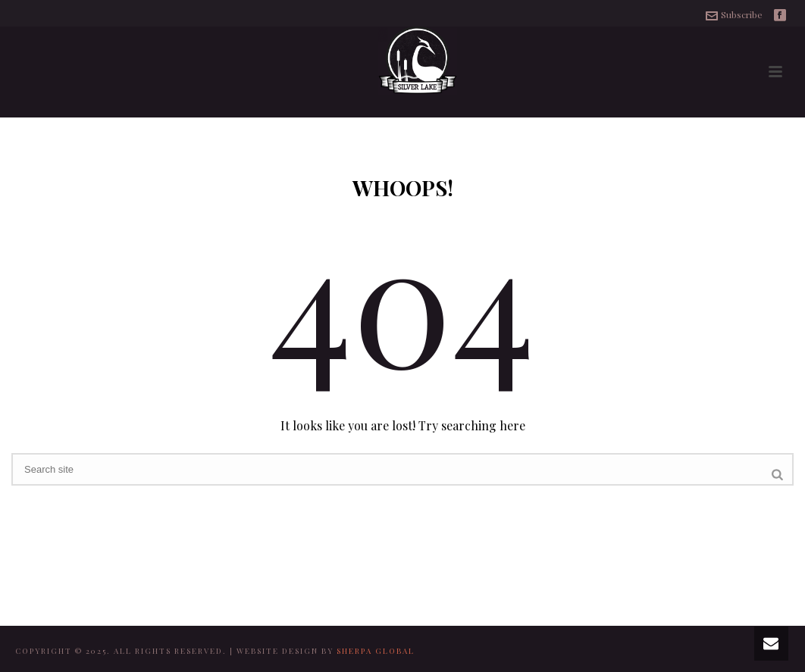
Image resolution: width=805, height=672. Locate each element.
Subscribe (734, 14)
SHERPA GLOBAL (376, 651)
